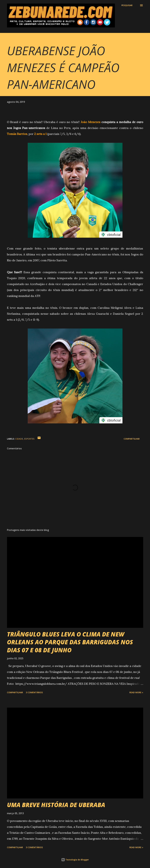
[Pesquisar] (127, 5)
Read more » (136, 692)
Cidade (19, 439)
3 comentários (34, 692)
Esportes (29, 439)
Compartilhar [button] (132, 439)
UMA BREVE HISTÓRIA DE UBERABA (56, 805)
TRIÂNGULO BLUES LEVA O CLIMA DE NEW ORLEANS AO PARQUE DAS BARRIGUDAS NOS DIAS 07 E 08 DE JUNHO (70, 642)
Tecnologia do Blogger (75, 860)
